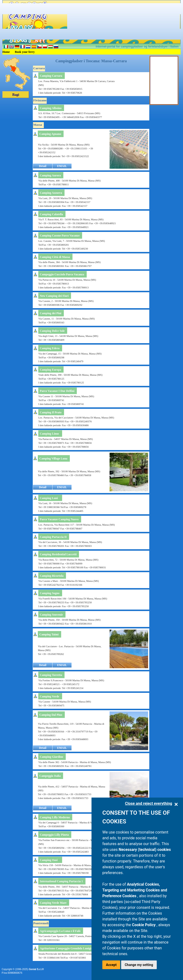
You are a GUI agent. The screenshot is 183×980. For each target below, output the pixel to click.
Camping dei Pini (50, 313)
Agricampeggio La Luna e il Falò (60, 931)
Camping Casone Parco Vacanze (60, 236)
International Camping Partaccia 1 (61, 881)
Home (6, 52)
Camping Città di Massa (55, 257)
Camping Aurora (50, 175)
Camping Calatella (51, 214)
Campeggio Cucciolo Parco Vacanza (62, 274)
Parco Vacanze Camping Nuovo (59, 519)
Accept (111, 965)
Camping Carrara (51, 76)
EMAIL (62, 166)
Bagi (16, 95)
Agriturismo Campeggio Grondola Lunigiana (68, 948)
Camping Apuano (50, 134)
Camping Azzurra (51, 193)
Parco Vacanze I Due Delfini (57, 391)
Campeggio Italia (50, 776)
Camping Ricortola (52, 576)
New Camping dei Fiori (54, 296)
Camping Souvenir (51, 615)
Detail (43, 166)
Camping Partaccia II (53, 537)
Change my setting (139, 965)
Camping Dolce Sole (52, 331)
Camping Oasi (49, 860)
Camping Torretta (51, 675)
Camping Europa (50, 370)
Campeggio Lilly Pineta (54, 835)
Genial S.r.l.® (36, 969)
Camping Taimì (49, 634)
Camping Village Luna (53, 459)
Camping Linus (49, 434)
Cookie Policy (144, 925)
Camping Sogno (50, 593)
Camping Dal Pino (51, 715)
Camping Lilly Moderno (55, 817)
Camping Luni (49, 498)
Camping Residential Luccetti (58, 554)
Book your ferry (25, 52)
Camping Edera (50, 348)
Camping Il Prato (51, 412)
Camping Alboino (51, 108)
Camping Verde (49, 696)
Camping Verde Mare (53, 903)
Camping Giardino (51, 757)
